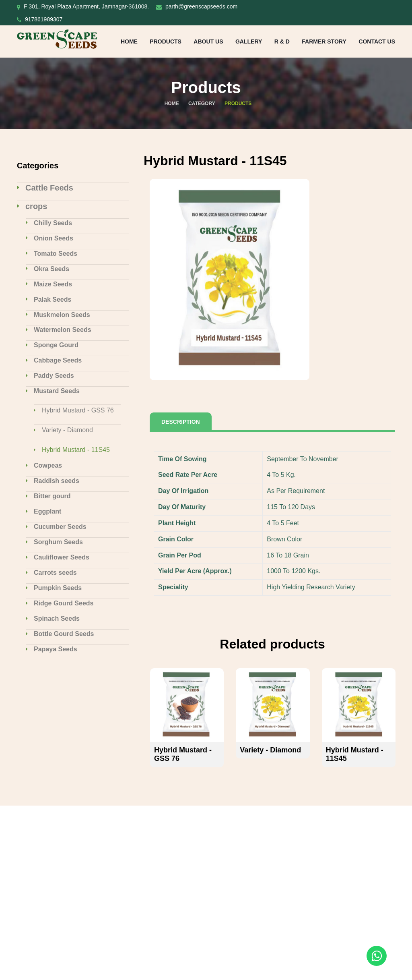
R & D (282, 41)
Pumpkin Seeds (58, 588)
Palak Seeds (53, 299)
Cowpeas (48, 465)
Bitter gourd (52, 496)
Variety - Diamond (67, 430)
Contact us (377, 41)
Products (166, 41)
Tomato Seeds (56, 254)
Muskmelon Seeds (62, 315)
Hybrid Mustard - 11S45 (76, 450)
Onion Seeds (54, 238)
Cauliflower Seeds (62, 557)
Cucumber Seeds (60, 527)
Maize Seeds (53, 284)
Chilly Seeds (53, 223)
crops (36, 206)
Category (202, 104)
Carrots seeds (55, 573)
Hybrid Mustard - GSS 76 (78, 410)
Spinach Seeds (57, 618)
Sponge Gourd (56, 345)
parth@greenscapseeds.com (201, 6)
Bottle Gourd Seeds (64, 634)
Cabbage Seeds (58, 360)
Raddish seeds (57, 481)
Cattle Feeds (49, 188)
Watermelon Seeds (63, 330)
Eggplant (47, 511)
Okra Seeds (51, 269)
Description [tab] (181, 422)
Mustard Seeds (57, 391)
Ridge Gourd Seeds (64, 603)
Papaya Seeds (56, 649)
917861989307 (44, 19)
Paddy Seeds (54, 376)
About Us (208, 41)
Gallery (249, 41)
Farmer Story (324, 41)
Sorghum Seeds (58, 542)
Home (129, 41)
